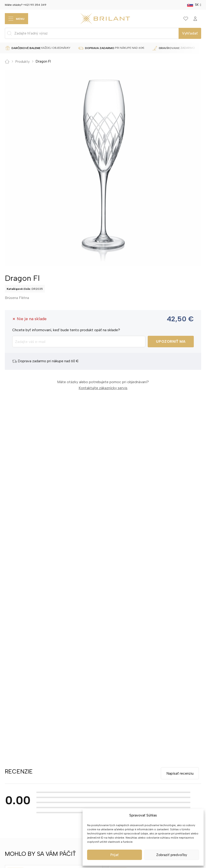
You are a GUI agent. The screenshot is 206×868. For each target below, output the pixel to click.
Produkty (23, 62)
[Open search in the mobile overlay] (103, 33)
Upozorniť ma (171, 342)
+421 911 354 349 (35, 5)
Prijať (115, 855)
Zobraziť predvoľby (172, 855)
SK (197, 5)
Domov (7, 62)
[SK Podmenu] (201, 5)
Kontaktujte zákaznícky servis (103, 388)
